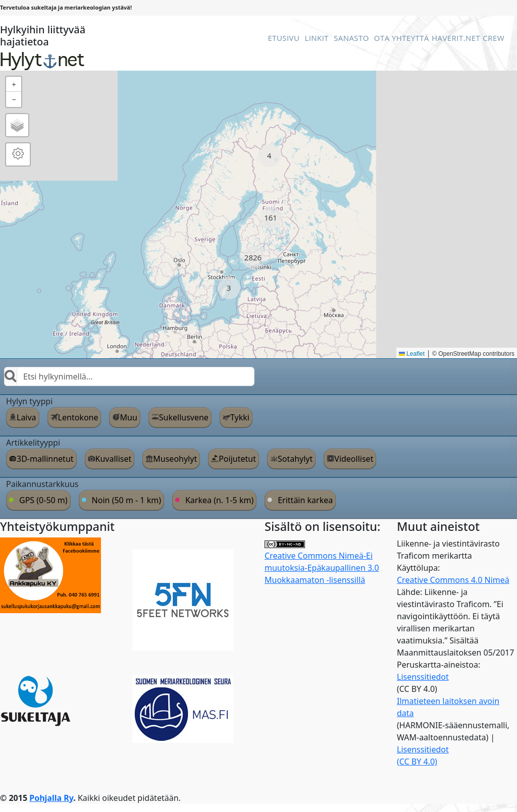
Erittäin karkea (305, 500)
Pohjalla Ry (51, 798)
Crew (494, 38)
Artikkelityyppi (33, 443)
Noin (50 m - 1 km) (126, 500)
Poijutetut (237, 459)
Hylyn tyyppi (29, 401)
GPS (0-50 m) (43, 500)
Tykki (240, 417)
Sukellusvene (184, 417)
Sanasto (351, 38)
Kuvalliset (114, 459)
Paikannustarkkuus (42, 484)
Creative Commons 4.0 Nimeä (453, 580)
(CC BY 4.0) (417, 762)
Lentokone (78, 417)
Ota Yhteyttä (402, 38)
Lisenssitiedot (423, 677)
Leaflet (412, 354)
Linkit (317, 38)
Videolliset (354, 459)
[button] (269, 156)
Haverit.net (456, 38)
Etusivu (283, 38)
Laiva (27, 417)
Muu (128, 417)
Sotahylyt (295, 459)
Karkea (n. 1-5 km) (219, 500)
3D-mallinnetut (45, 459)
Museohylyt (175, 459)
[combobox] (129, 376)
